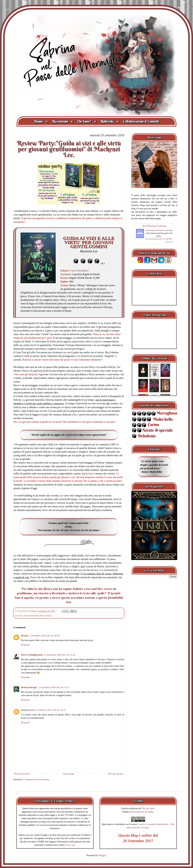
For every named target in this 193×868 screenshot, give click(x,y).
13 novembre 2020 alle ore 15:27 (54, 687)
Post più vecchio (116, 774)
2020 (26, 616)
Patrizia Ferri (28, 710)
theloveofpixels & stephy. (142, 812)
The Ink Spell (148, 808)
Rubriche (110, 121)
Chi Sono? (87, 121)
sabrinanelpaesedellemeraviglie (157, 230)
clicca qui (70, 845)
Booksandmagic (29, 687)
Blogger (102, 855)
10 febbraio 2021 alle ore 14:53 (51, 710)
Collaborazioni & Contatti (141, 121)
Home (41, 121)
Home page (69, 774)
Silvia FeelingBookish (32, 655)
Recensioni (63, 121)
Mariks (25, 636)
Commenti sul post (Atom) (36, 779)
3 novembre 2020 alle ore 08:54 (45, 636)
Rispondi (25, 645)
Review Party (46, 616)
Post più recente (22, 774)
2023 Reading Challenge (154, 226)
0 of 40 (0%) (167, 239)
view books (169, 242)
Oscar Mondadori (79, 271)
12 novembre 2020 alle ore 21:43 (60, 655)
